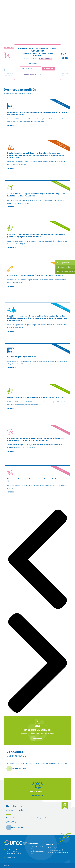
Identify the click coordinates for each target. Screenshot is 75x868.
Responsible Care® (37, 847)
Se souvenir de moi (45, 75)
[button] (65, 263)
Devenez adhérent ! (45, 58)
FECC (32, 853)
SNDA (32, 849)
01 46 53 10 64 (11, 857)
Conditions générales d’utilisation (58, 852)
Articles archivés (11, 47)
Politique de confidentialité (56, 850)
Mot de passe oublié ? (30, 75)
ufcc (9, 865)
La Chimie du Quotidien (38, 851)
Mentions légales (53, 848)
